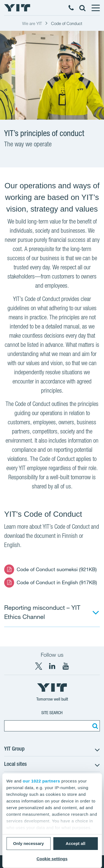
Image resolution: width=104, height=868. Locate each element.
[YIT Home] (17, 8)
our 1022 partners (41, 781)
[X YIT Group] (39, 666)
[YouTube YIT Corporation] (66, 666)
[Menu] (95, 8)
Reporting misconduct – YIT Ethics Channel (42, 612)
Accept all (76, 843)
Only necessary (28, 843)
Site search (52, 713)
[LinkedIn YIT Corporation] (52, 666)
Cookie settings (52, 859)
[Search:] (94, 726)
